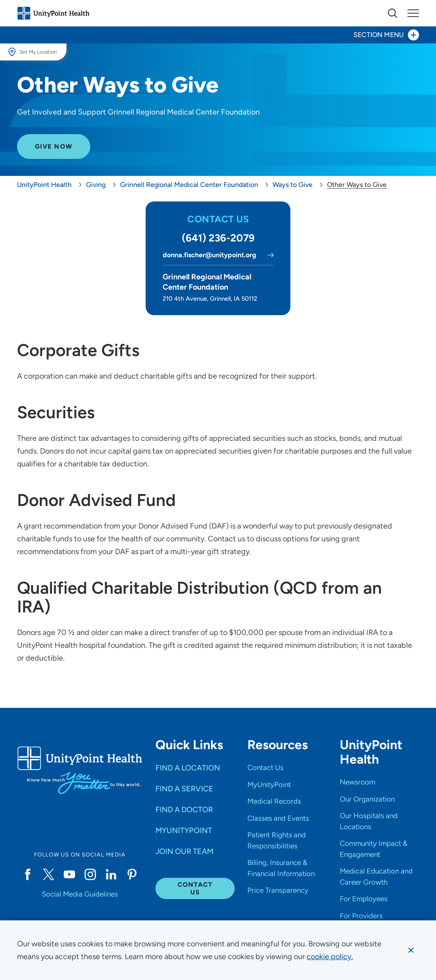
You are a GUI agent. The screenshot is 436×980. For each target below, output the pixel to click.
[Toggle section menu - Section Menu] (218, 35)
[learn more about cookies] (330, 957)
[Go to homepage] (53, 13)
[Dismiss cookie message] (411, 950)
